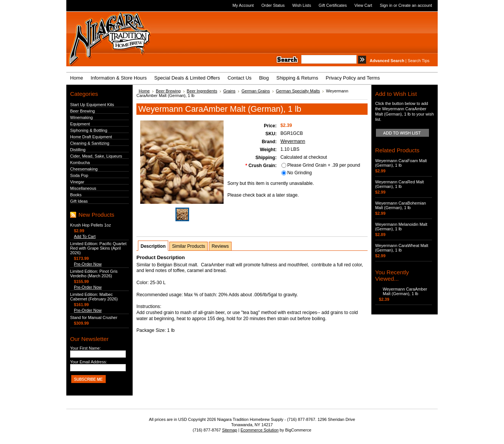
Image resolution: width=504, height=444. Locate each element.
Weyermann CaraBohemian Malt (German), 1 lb (401, 205)
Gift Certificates (333, 5)
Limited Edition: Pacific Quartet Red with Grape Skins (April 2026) (98, 248)
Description (153, 246)
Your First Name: (85, 348)
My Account (243, 5)
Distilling (78, 150)
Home (144, 91)
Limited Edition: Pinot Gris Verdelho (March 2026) (94, 274)
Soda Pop (79, 175)
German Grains (256, 91)
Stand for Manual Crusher (94, 317)
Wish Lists (302, 5)
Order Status (273, 5)
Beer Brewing (82, 111)
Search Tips (419, 61)
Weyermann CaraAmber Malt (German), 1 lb (405, 291)
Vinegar (77, 182)
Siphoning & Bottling (89, 130)
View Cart (363, 5)
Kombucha (80, 163)
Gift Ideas (79, 201)
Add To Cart (85, 236)
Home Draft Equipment (91, 137)
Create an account (415, 5)
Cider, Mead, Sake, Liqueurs (96, 156)
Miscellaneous (83, 188)
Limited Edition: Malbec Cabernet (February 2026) (94, 297)
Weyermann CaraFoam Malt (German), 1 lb (401, 163)
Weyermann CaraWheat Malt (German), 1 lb (402, 248)
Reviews (220, 246)
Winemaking (81, 117)
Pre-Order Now (88, 264)
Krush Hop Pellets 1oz (91, 225)
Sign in (386, 5)
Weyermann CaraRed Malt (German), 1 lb (400, 184)
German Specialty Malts (298, 91)
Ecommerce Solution (260, 430)
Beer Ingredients (202, 91)
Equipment (80, 124)
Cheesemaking (84, 169)
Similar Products (189, 246)
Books (76, 195)
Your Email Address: (89, 362)
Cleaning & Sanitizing (90, 143)
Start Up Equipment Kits (92, 105)
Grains (229, 91)
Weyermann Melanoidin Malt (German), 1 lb (401, 227)
